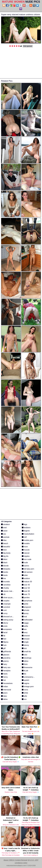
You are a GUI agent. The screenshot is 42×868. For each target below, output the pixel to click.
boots (4, 575)
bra (3, 578)
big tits (5, 556)
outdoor (26, 578)
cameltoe (6, 585)
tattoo (25, 661)
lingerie (26, 531)
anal (4, 528)
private (26, 610)
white (25, 693)
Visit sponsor (28, 46)
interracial (6, 690)
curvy (4, 613)
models (26, 543)
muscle (26, 550)
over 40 (26, 585)
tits (24, 674)
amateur (5, 524)
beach (5, 543)
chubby (5, 588)
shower (26, 639)
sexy (25, 632)
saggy (25, 623)
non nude (27, 559)
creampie (6, 604)
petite (25, 604)
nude (25, 563)
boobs (5, 572)
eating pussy (7, 620)
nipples (26, 556)
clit (3, 594)
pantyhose (27, 601)
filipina (5, 642)
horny (4, 677)
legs (25, 524)
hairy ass (6, 667)
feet (4, 639)
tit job (25, 671)
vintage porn (28, 687)
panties (26, 597)
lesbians (26, 528)
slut (24, 648)
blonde (5, 566)
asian (4, 531)
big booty (6, 553)
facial (4, 632)
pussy (25, 613)
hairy (4, 664)
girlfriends (6, 652)
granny (5, 661)
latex (4, 696)
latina (4, 699)
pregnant (26, 607)
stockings (27, 658)
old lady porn (28, 569)
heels (4, 674)
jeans (4, 693)
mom (25, 547)
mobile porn (28, 540)
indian (5, 687)
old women (27, 572)
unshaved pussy (29, 677)
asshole (5, 537)
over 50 (26, 588)
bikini (4, 559)
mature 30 (27, 582)
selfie (25, 626)
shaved (26, 636)
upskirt (26, 680)
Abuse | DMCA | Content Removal (15, 860)
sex (24, 629)
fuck (4, 645)
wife (24, 696)
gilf (3, 648)
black (4, 563)
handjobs (6, 671)
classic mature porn (10, 591)
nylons (25, 566)
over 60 (26, 591)
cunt (4, 610)
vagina (26, 683)
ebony (5, 623)
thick (25, 664)
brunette (5, 582)
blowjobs (6, 569)
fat (3, 636)
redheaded (27, 620)
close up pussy (8, 597)
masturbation (28, 534)
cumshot (6, 607)
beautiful (6, 547)
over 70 (26, 594)
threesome (27, 667)
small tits (26, 652)
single (25, 642)
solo (25, 655)
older (25, 575)
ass (4, 534)
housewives (7, 683)
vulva (25, 690)
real (24, 617)
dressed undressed (10, 617)
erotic (4, 626)
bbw (4, 540)
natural (26, 553)
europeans (6, 629)
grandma (6, 658)
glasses (5, 655)
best (4, 550)
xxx (24, 699)
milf (24, 537)
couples (5, 601)
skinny (25, 645)
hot (3, 680)
